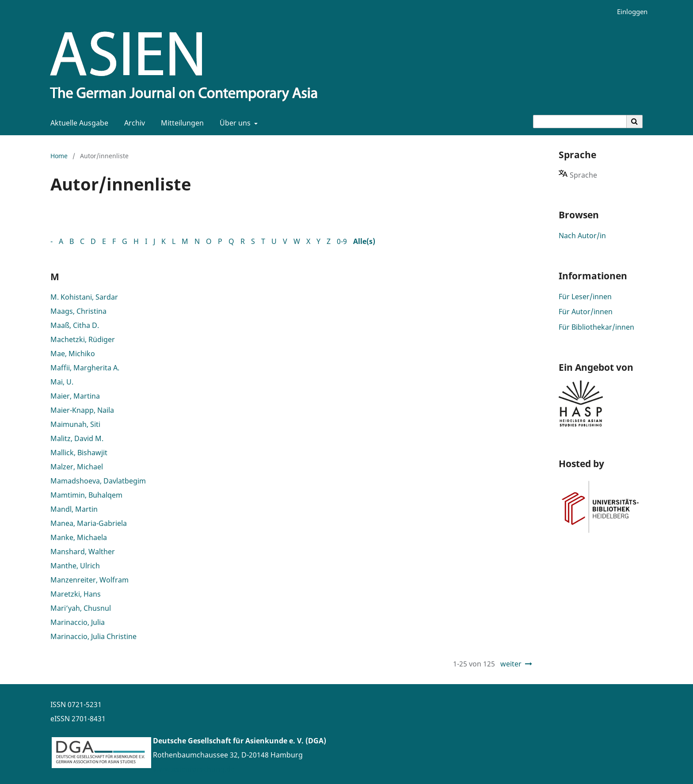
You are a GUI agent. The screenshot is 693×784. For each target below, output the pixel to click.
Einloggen (629, 12)
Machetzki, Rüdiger (83, 339)
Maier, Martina (75, 396)
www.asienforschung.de (194, 769)
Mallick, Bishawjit (79, 453)
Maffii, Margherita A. (85, 368)
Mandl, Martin (74, 509)
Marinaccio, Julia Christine (93, 636)
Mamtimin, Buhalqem (86, 495)
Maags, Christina (78, 311)
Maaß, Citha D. (75, 325)
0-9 (342, 241)
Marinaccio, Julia (78, 622)
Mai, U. (62, 382)
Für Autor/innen (586, 312)
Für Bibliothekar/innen (596, 327)
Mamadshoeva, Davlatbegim (98, 481)
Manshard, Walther (83, 552)
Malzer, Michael (77, 467)
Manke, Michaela (79, 537)
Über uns (234, 123)
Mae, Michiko (73, 354)
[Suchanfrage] (580, 122)
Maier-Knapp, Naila (82, 410)
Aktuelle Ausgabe (78, 123)
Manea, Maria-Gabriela (89, 523)
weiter (511, 664)
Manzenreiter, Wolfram (89, 580)
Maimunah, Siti (75, 424)
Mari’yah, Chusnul (81, 608)
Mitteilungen (181, 123)
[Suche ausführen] (635, 122)
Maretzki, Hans (76, 594)
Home (59, 156)
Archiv (133, 123)
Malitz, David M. (77, 438)
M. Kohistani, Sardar (84, 297)
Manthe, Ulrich (75, 566)
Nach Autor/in (582, 236)
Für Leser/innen (585, 297)
